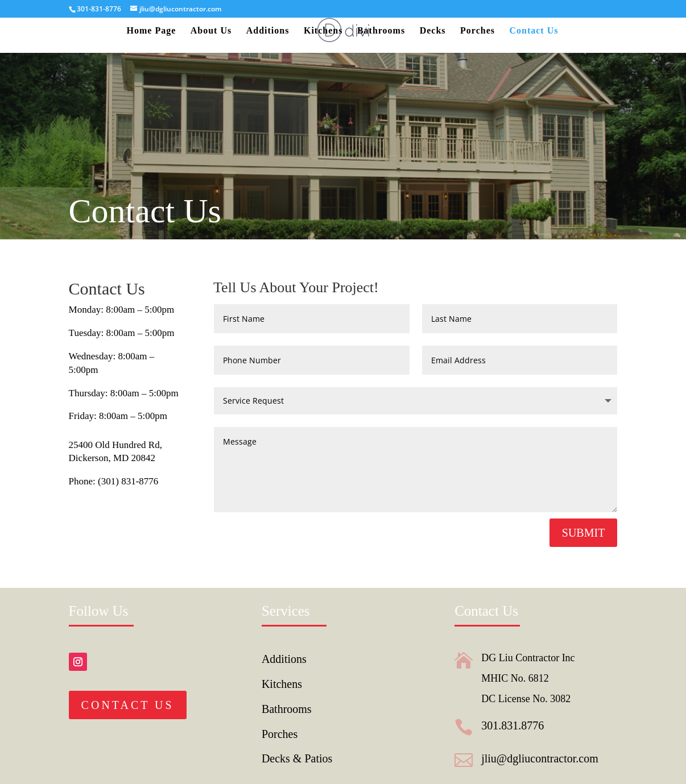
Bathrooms (381, 31)
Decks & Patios (297, 758)
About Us (211, 31)
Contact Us (534, 31)
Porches (478, 31)
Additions (268, 31)
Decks (433, 31)
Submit (584, 533)
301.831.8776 (513, 725)
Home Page (152, 31)
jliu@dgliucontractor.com (540, 758)
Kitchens (323, 31)
